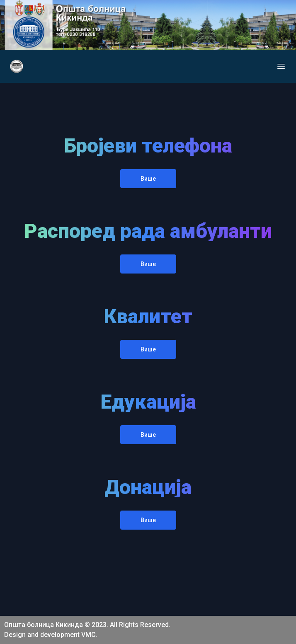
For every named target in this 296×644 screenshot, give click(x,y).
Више (148, 179)
